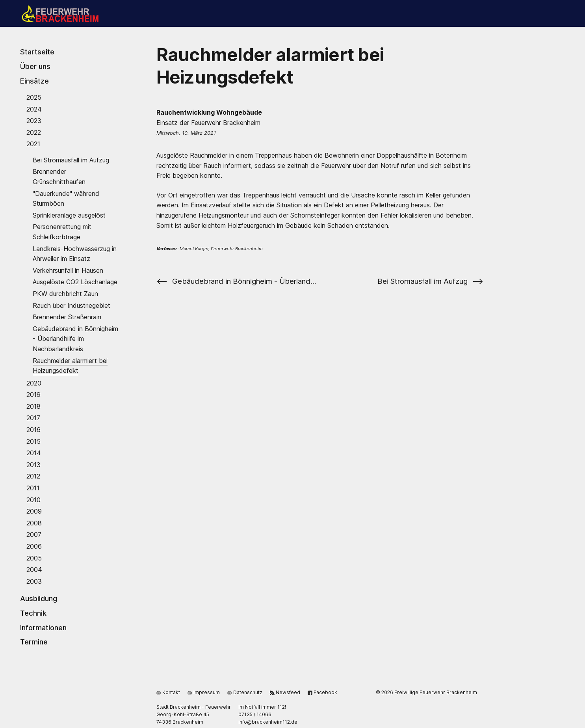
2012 (33, 476)
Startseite (37, 52)
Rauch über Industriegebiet (71, 305)
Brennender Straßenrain (67, 317)
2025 (34, 97)
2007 (34, 534)
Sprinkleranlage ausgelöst (69, 215)
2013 (33, 464)
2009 (34, 511)
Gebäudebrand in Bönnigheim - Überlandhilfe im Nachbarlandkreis (75, 338)
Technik (33, 613)
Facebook (322, 692)
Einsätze (34, 81)
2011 (33, 488)
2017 (33, 418)
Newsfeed (285, 692)
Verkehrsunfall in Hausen (68, 270)
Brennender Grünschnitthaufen (59, 177)
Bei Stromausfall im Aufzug (71, 160)
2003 (34, 581)
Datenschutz (245, 692)
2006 (34, 546)
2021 (33, 144)
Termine (34, 642)
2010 (33, 499)
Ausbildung (39, 598)
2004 (34, 570)
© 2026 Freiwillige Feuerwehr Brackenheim (426, 692)
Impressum (204, 692)
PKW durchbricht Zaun (65, 294)
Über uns (35, 66)
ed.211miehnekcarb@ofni (268, 722)
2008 (34, 523)
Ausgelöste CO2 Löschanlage (75, 282)
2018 (33, 406)
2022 (34, 132)
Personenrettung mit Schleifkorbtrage (62, 232)
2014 (34, 453)
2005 (34, 558)
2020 (34, 383)
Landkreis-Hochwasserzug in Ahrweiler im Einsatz (75, 253)
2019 (33, 395)
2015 (33, 441)
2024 (34, 109)
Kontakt (168, 692)
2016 (33, 430)
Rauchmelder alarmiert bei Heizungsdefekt (70, 365)
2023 (34, 121)
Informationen (43, 627)
